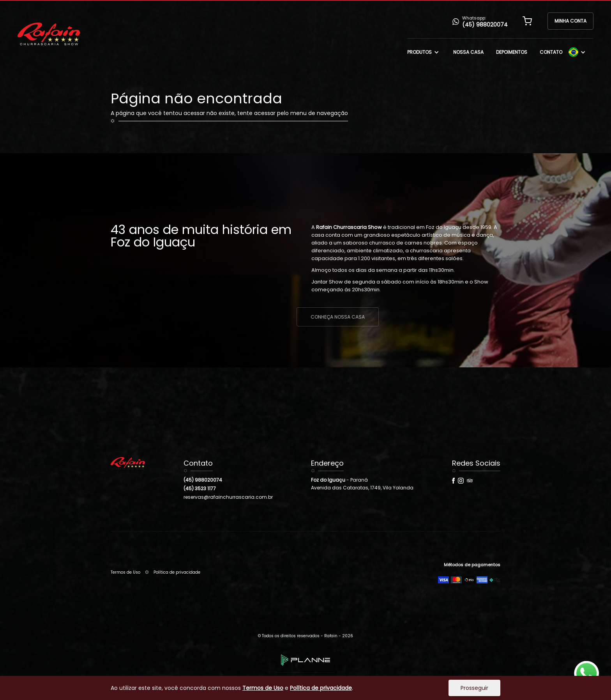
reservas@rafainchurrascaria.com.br (228, 497)
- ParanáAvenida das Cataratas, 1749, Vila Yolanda (362, 484)
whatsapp (586, 665)
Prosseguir (474, 688)
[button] (527, 21)
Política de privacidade (177, 572)
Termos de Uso (125, 572)
